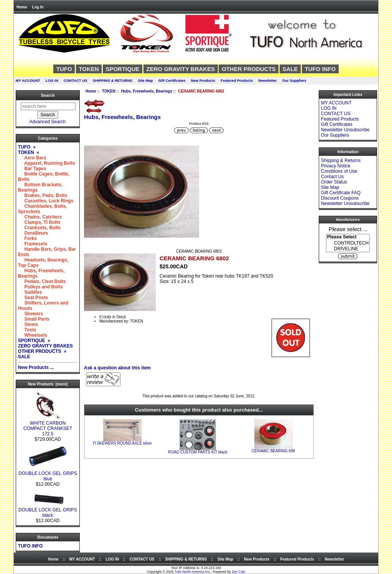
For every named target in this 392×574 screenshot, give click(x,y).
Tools (27, 330)
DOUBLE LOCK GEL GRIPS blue (48, 474)
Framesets (33, 244)
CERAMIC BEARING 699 (273, 451)
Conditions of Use (339, 171)
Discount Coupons (340, 198)
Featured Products (237, 80)
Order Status (334, 182)
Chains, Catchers (40, 217)
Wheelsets (33, 335)
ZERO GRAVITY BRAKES (181, 69)
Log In (38, 7)
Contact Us (332, 177)
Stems (28, 324)
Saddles (30, 292)
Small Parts (34, 319)
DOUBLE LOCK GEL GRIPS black (48, 510)
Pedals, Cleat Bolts (42, 281)
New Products (203, 80)
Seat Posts (33, 298)
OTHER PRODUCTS (249, 69)
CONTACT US (76, 80)
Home (22, 7)
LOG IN (52, 80)
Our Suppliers (294, 80)
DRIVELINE (348, 249)
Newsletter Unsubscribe (345, 130)
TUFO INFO (320, 69)
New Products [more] (48, 384)
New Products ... (36, 367)
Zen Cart (238, 572)
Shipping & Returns (341, 160)
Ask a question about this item (117, 368)
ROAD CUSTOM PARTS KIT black (198, 452)
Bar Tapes (32, 169)
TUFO (64, 69)
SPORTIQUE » (34, 341)
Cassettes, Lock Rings (46, 201)
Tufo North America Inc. (193, 572)
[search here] (48, 106)
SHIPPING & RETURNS (113, 80)
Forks (27, 238)
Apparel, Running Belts (47, 163)
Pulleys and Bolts (40, 287)
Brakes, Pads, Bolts (43, 195)
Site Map (145, 80)
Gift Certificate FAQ (341, 193)
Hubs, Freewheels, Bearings (147, 91)
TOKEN (109, 91)
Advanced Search (48, 122)
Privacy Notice (336, 166)
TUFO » (27, 147)
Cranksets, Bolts (39, 228)
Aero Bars (32, 158)
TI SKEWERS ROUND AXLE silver (122, 443)
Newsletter (268, 80)
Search (48, 95)
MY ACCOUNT (28, 80)
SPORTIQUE (122, 69)
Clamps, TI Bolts (39, 222)
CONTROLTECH (348, 243)
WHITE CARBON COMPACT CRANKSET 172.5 (48, 426)
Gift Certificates (172, 80)
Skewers (30, 314)
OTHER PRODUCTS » (42, 351)
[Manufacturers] (348, 243)
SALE (290, 69)
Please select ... (348, 229)
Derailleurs (33, 233)
